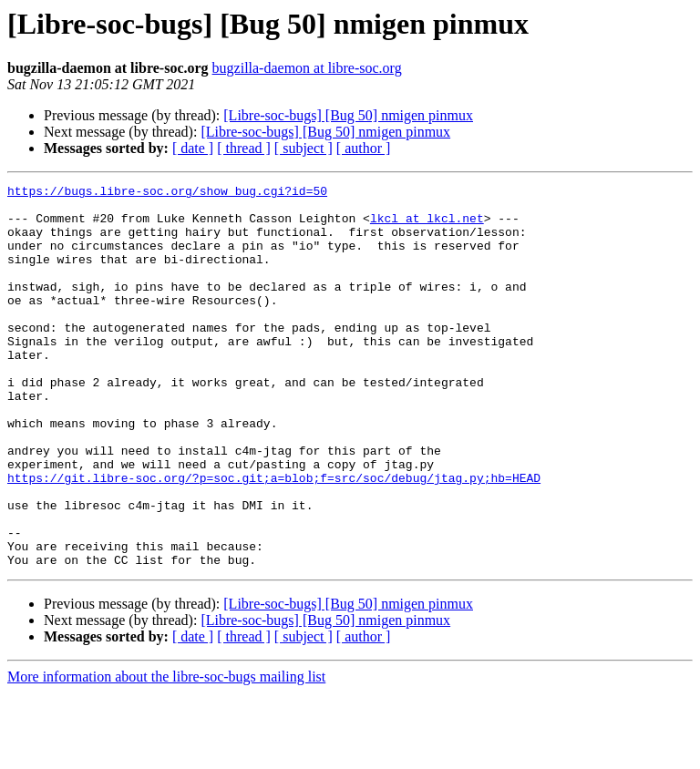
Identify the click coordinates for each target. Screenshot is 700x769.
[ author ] (364, 148)
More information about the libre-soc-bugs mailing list (166, 753)
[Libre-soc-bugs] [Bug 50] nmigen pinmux (348, 115)
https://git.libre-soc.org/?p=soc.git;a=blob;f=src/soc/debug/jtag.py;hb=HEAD (274, 538)
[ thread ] (244, 148)
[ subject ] (304, 148)
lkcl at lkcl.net (427, 226)
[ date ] (193, 148)
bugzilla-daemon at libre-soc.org (307, 68)
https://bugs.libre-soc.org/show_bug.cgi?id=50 (167, 193)
